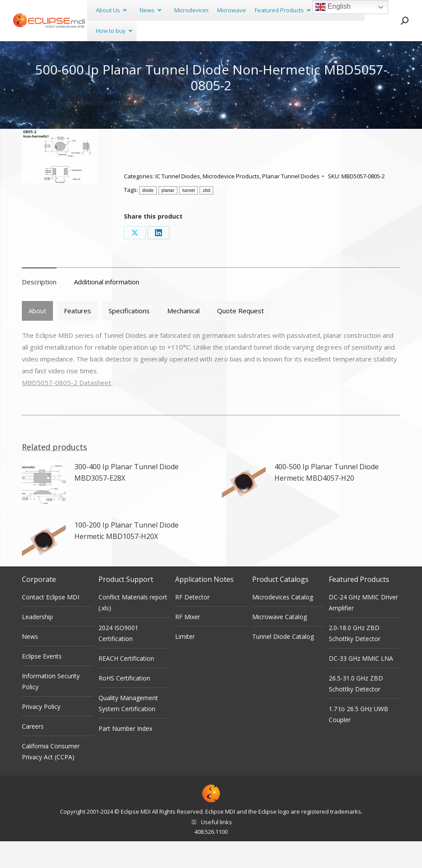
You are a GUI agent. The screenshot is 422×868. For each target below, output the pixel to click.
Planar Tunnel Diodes (291, 203)
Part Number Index (125, 755)
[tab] (37, 338)
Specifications (129, 337)
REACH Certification (126, 685)
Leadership (37, 643)
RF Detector (192, 624)
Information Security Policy (51, 708)
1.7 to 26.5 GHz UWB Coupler (359, 741)
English (333, 7)
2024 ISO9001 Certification (118, 660)
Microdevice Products (231, 203)
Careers (33, 753)
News (30, 663)
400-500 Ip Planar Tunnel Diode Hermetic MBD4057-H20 (327, 499)
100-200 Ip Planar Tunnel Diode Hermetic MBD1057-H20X (127, 557)
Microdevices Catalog (283, 624)
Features (77, 337)
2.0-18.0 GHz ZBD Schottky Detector (355, 660)
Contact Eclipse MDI (51, 624)
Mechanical (183, 337)
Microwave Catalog (280, 643)
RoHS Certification (124, 705)
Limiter (185, 663)
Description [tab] (39, 308)
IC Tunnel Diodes (178, 203)
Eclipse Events (42, 683)
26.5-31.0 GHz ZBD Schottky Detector (356, 710)
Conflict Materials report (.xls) (133, 629)
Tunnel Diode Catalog (283, 663)
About (37, 337)
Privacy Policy (41, 733)
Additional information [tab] (107, 308)
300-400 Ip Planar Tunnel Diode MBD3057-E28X (127, 499)
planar (168, 217)
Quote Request (241, 337)
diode (148, 217)
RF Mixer (188, 643)
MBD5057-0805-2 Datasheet (67, 409)
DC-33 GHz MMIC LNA (361, 685)
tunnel (188, 217)
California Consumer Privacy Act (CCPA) (51, 778)
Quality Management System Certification (128, 730)
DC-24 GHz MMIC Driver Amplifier (363, 629)
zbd (206, 217)
